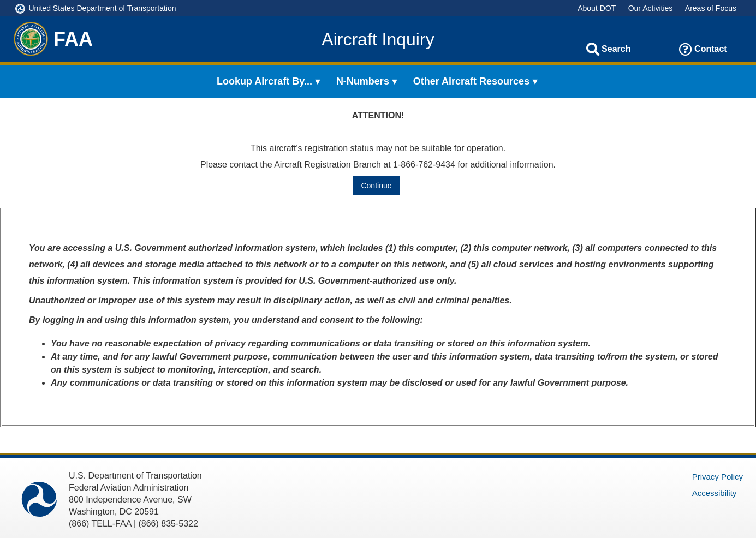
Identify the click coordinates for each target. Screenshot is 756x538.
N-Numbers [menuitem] (363, 81)
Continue (376, 186)
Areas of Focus (711, 8)
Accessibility (715, 493)
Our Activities (651, 8)
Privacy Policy (718, 477)
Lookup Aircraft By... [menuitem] (264, 81)
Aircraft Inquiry (378, 39)
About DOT (597, 8)
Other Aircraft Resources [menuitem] (471, 81)
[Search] (593, 49)
